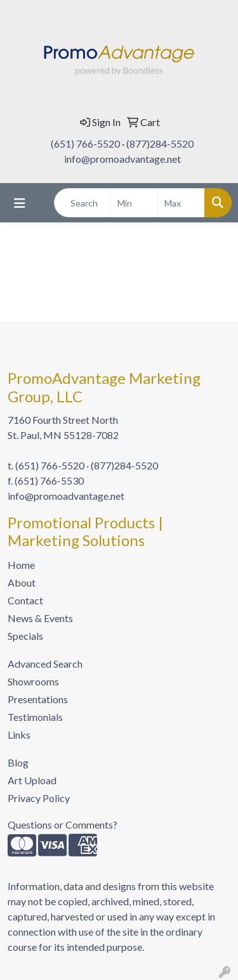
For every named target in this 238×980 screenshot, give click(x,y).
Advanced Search (45, 664)
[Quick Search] (83, 203)
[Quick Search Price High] (181, 203)
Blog (18, 762)
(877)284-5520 (160, 143)
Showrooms (33, 681)
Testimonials (35, 717)
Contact (25, 600)
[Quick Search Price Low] (134, 203)
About (22, 582)
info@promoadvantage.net (122, 159)
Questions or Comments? (63, 824)
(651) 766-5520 (85, 143)
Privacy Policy (39, 798)
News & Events (40, 618)
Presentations (38, 699)
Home (21, 565)
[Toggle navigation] (20, 203)
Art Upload (32, 780)
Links (19, 735)
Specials (25, 636)
